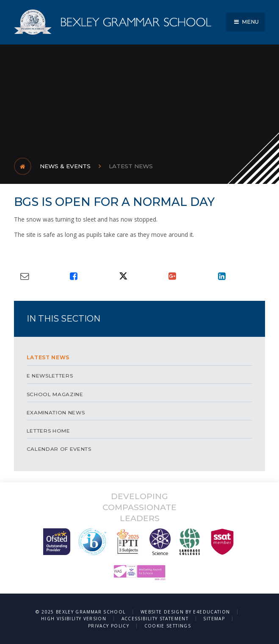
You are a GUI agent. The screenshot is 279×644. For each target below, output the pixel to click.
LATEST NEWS (131, 166)
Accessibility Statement (155, 619)
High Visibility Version (74, 619)
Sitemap (214, 619)
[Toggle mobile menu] (246, 22)
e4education (211, 612)
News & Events (65, 166)
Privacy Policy (109, 626)
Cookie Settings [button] (168, 626)
